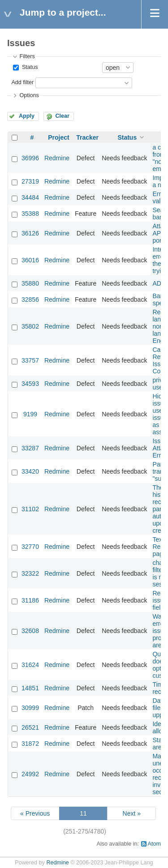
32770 (30, 547)
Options (29, 95)
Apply (27, 116)
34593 (30, 384)
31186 (30, 600)
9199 (30, 414)
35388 (30, 214)
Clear (62, 116)
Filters (27, 56)
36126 (30, 233)
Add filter (22, 82)
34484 (30, 197)
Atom (154, 844)
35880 (30, 283)
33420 (30, 471)
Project (58, 137)
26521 (30, 727)
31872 (30, 744)
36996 (30, 158)
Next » (132, 813)
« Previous (35, 813)
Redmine (57, 158)
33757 (30, 360)
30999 (30, 708)
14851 (30, 688)
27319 (30, 181)
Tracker (87, 137)
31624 (30, 665)
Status (29, 67)
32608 (30, 631)
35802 (30, 326)
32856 (30, 299)
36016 (30, 260)
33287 (30, 448)
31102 (30, 509)
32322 (30, 573)
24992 (30, 774)
